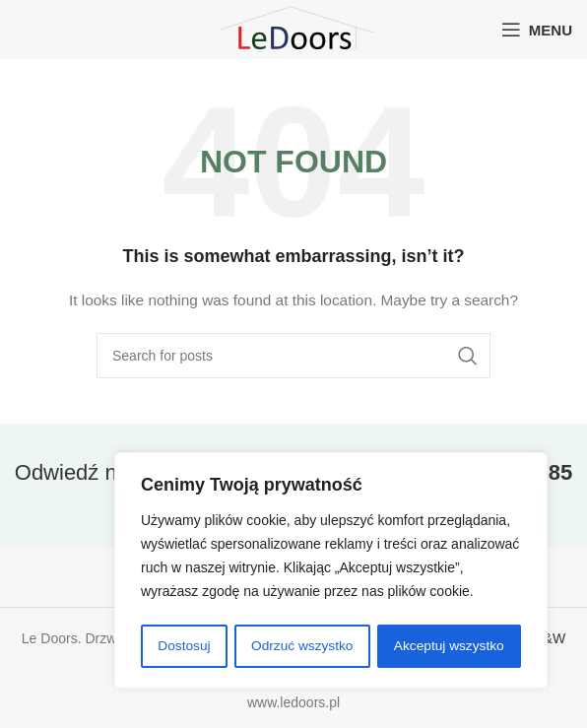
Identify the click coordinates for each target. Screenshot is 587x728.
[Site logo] (294, 29)
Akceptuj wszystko (449, 646)
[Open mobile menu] (537, 30)
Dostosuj (183, 646)
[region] (331, 571)
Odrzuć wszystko (301, 646)
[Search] (293, 356)
